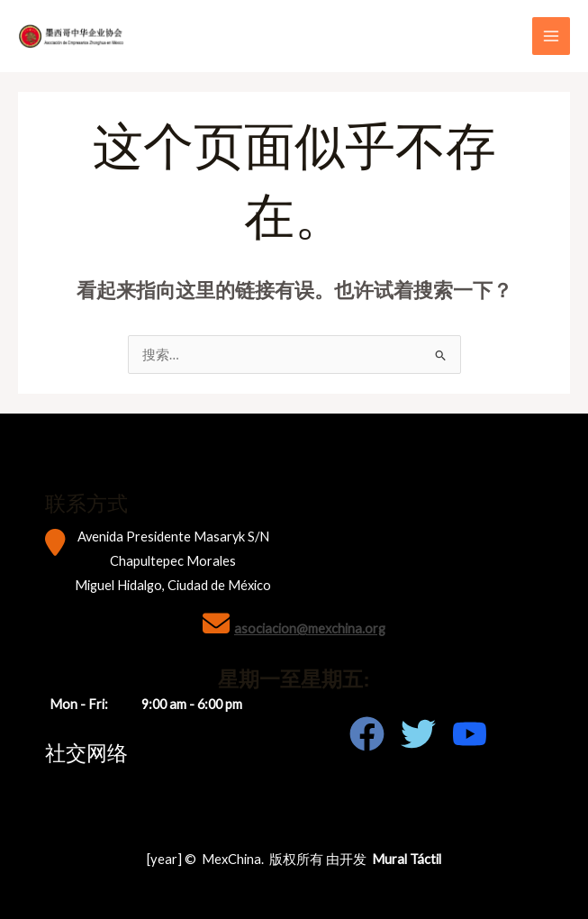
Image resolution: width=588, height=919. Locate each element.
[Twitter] (418, 734)
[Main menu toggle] (551, 36)
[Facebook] (367, 734)
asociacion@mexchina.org (310, 628)
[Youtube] (470, 734)
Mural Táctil (407, 859)
